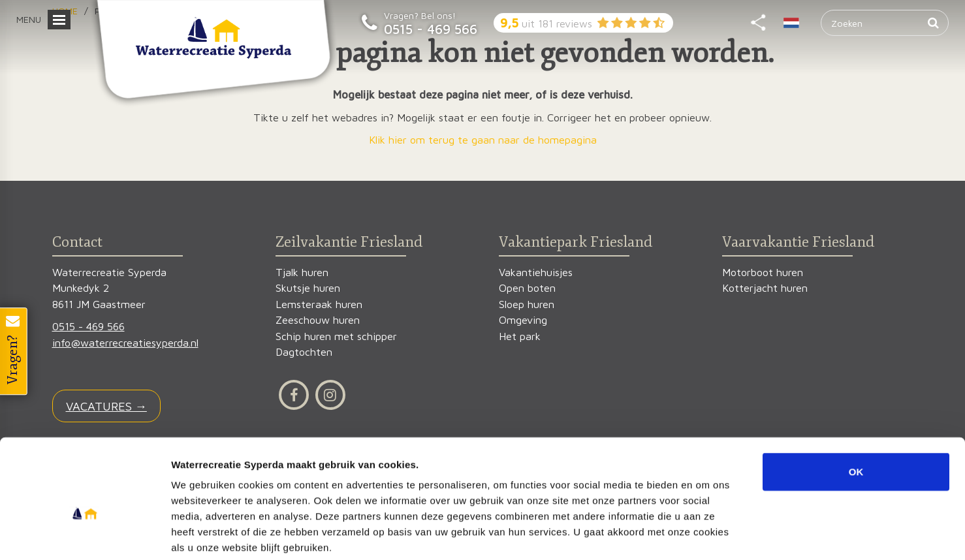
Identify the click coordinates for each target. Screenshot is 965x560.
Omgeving (523, 320)
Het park (520, 336)
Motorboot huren (763, 272)
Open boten (527, 288)
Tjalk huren (302, 272)
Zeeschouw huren (318, 320)
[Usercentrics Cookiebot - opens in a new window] (85, 535)
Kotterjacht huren (765, 288)
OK (856, 406)
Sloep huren (527, 304)
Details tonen (705, 534)
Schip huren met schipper (336, 336)
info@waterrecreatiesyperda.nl (125, 343)
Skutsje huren (308, 288)
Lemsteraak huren (319, 304)
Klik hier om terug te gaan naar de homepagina (483, 140)
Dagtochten (304, 352)
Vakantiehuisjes (536, 272)
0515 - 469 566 (431, 29)
